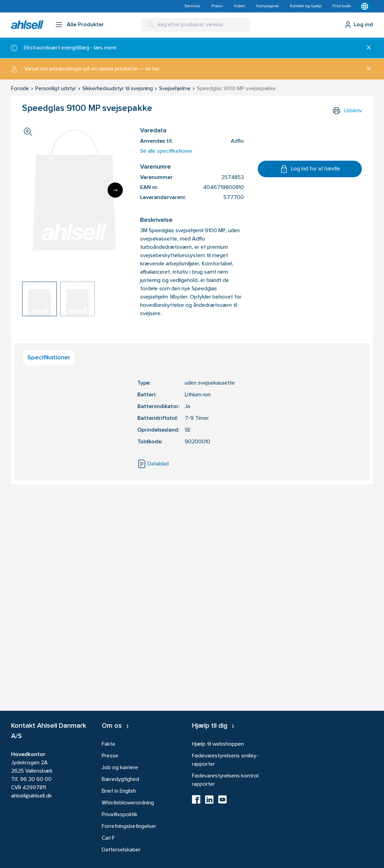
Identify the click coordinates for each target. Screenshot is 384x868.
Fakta (108, 744)
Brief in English (119, 791)
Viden (240, 6)
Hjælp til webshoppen (218, 744)
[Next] (115, 190)
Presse (110, 756)
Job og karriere (120, 768)
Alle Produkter (85, 25)
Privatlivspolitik (120, 815)
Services (192, 6)
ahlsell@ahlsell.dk (31, 796)
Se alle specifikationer (166, 151)
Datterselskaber (121, 850)
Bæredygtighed (120, 780)
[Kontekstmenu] (365, 6)
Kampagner (268, 6)
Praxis (217, 6)
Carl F (108, 838)
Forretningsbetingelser (129, 827)
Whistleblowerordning (128, 803)
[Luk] (366, 48)
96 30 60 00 (36, 780)
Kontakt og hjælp (306, 6)
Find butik (342, 6)
